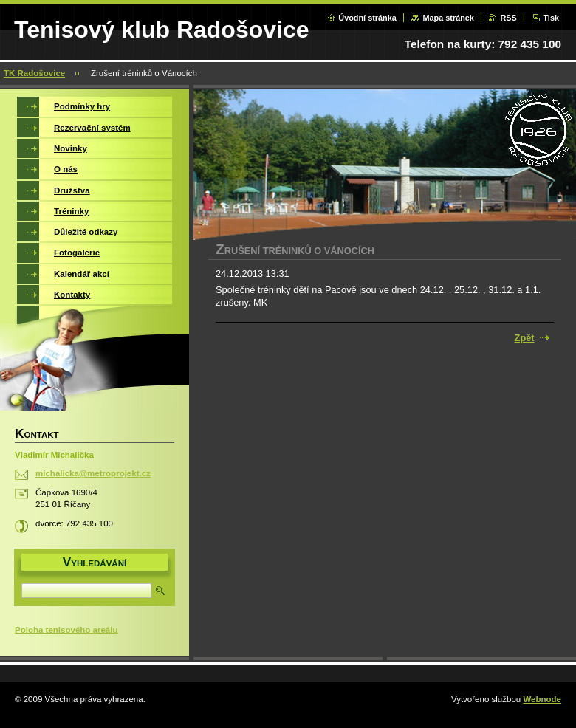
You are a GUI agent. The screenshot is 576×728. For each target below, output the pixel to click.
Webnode (542, 699)
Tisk (551, 18)
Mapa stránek (448, 18)
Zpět (525, 338)
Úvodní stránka (367, 18)
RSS (508, 18)
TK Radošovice (34, 73)
